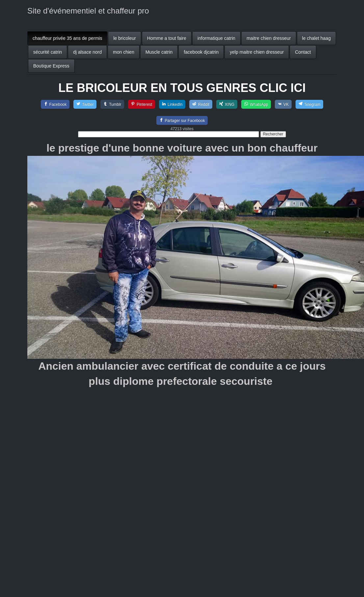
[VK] (283, 104)
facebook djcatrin (201, 52)
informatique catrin (216, 38)
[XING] (227, 104)
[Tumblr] (112, 104)
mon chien (124, 52)
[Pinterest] (142, 104)
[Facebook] (55, 104)
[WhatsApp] (256, 104)
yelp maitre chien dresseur (257, 52)
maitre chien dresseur (269, 38)
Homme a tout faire (167, 38)
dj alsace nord (87, 52)
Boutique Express (51, 66)
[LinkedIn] (172, 104)
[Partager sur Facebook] (182, 120)
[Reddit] (201, 104)
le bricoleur (124, 38)
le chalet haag (316, 38)
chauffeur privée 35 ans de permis (67, 38)
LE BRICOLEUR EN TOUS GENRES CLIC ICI (182, 88)
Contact (303, 52)
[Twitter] (85, 104)
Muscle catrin (159, 52)
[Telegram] (309, 104)
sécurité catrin (48, 52)
